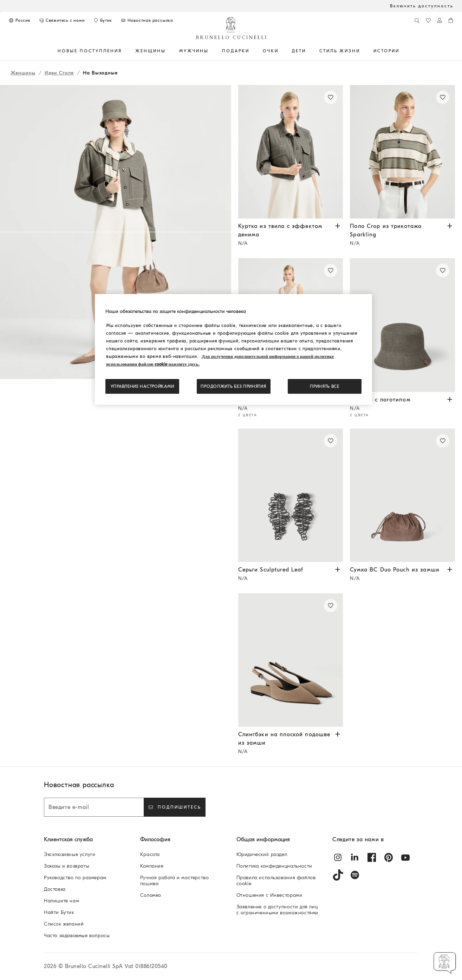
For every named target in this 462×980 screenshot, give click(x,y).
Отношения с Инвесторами (269, 895)
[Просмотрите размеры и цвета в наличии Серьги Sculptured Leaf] (338, 569)
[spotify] (355, 875)
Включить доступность (422, 6)
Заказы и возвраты (67, 866)
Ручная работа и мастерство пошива (175, 881)
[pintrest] (389, 857)
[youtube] (405, 857)
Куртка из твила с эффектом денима (285, 235)
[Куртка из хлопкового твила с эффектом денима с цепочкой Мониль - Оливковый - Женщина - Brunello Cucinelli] (291, 152)
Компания (152, 866)
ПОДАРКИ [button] (236, 51)
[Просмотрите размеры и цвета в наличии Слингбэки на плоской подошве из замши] (338, 734)
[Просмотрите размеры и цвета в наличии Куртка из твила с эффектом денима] (338, 225)
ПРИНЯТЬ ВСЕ (325, 386)
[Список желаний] (428, 20)
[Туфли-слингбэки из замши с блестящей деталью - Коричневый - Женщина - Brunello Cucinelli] (291, 660)
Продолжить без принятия (233, 386)
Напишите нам (61, 901)
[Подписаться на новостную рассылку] (147, 20)
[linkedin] (355, 857)
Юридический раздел (262, 854)
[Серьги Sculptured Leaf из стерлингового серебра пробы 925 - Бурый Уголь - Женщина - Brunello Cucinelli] (291, 495)
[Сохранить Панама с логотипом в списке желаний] (443, 270)
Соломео (151, 895)
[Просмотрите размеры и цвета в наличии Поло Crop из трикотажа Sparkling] (450, 225)
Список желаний (64, 924)
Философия (155, 839)
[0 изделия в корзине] (451, 20)
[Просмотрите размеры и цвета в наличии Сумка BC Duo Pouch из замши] (450, 569)
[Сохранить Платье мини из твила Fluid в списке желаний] (331, 270)
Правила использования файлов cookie (276, 881)
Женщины (23, 73)
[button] (116, 426)
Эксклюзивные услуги (70, 854)
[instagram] (338, 857)
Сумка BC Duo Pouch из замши (397, 575)
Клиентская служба (68, 839)
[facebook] (372, 857)
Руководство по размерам (75, 878)
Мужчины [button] (194, 51)
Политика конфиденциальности (274, 866)
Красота (150, 854)
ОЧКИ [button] (271, 51)
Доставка (55, 889)
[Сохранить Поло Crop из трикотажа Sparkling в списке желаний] (443, 97)
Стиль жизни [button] (340, 51)
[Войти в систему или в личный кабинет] (440, 20)
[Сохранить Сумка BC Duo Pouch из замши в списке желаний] (443, 441)
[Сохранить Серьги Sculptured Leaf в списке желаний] (331, 441)
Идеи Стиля (59, 73)
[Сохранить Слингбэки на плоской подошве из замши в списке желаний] (331, 606)
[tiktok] (338, 875)
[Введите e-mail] (94, 807)
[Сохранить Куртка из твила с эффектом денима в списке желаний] (331, 97)
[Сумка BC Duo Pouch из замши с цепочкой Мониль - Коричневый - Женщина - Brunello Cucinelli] (402, 495)
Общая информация (263, 839)
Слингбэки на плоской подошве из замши (285, 744)
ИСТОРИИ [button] (386, 51)
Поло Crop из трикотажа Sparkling (397, 235)
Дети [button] (299, 51)
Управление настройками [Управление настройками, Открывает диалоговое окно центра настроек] (142, 386)
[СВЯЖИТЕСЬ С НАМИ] (62, 20)
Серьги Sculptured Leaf (285, 575)
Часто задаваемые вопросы (77, 936)
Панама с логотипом (397, 405)
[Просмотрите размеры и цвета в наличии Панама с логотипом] (450, 399)
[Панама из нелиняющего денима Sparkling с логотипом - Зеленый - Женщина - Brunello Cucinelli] (402, 325)
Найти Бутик (59, 912)
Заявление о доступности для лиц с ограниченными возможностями (277, 910)
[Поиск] (417, 20)
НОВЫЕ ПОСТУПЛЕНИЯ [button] (90, 51)
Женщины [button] (151, 51)
